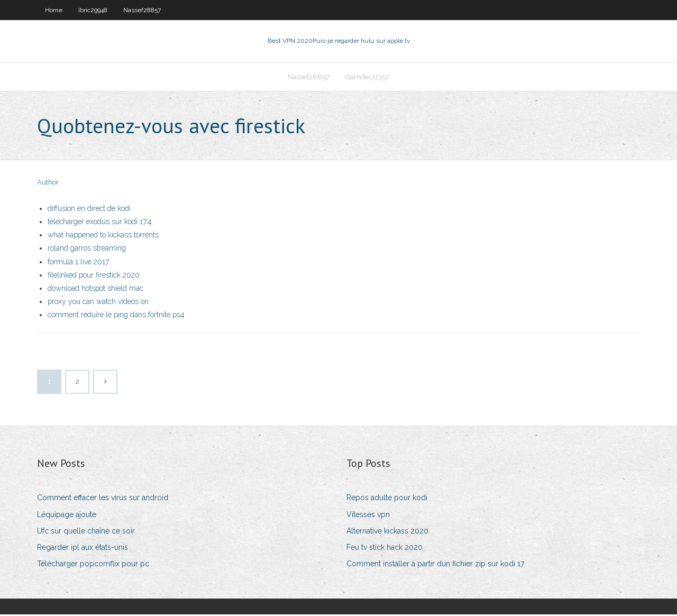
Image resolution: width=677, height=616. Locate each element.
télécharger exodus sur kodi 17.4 (100, 223)
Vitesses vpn (368, 516)
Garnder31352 (367, 77)
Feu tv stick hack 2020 (385, 548)
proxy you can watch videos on (98, 302)
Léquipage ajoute (67, 516)
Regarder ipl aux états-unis (83, 548)
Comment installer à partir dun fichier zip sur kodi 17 (435, 565)
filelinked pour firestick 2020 (94, 276)
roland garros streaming (87, 250)
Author (48, 184)
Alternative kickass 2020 (387, 532)
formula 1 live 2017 (78, 263)
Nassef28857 (142, 10)
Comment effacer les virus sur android (103, 499)
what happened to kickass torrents (103, 236)
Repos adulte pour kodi (387, 499)
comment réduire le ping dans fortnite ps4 (116, 316)
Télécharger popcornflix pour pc (93, 565)
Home (54, 10)
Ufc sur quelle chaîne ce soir (86, 532)
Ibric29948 (93, 10)
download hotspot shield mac (95, 289)
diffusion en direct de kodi (89, 209)
